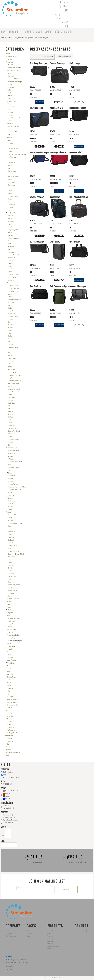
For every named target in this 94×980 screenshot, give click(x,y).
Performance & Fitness (15, 523)
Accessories (12, 453)
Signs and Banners (13, 699)
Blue (7, 799)
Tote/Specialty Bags (14, 618)
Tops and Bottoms (14, 451)
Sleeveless (11, 188)
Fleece (9, 140)
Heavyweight (12, 171)
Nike (8, 691)
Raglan (10, 194)
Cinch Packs (11, 621)
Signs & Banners (13, 702)
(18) (11, 791)
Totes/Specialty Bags (14, 635)
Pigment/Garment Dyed (15, 82)
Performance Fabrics (14, 300)
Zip (8, 744)
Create (9, 38)
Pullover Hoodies (13, 149)
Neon (9, 121)
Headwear (10, 62)
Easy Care (11, 378)
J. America (10, 685)
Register (62, 6)
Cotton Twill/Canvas (14, 71)
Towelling (11, 663)
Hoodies (11, 272)
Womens (11, 221)
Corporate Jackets (13, 230)
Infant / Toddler (13, 196)
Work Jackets (12, 481)
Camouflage (11, 87)
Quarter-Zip (12, 269)
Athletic (11, 241)
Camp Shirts (12, 428)
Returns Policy (10, 931)
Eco (9, 322)
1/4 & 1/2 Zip (12, 358)
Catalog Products (19, 38)
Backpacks (11, 624)
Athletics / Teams (14, 177)
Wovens (11, 361)
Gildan (9, 680)
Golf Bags (10, 632)
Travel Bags (11, 646)
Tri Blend (11, 303)
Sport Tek (10, 674)
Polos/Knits (11, 370)
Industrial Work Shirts (15, 462)
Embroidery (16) (8, 815)
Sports (10, 263)
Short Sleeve (11, 716)
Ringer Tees (12, 314)
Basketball (11, 540)
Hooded (10, 143)
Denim (10, 266)
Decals (9, 655)
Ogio (8, 694)
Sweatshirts (12, 163)
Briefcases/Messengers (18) (12, 777)
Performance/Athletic (14, 68)
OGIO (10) (6, 806)
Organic (11, 199)
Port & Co (10, 697)
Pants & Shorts (12, 590)
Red (6, 794)
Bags (28, 38)
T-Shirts (11, 180)
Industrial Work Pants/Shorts (17, 487)
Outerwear (11, 124)
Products (29, 934)
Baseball (11, 543)
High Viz (11, 495)
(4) (6, 799)
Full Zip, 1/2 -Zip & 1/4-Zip (17, 154)
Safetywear (12, 476)
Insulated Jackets (13, 252)
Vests (10, 244)
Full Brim (11, 93)
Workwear (11, 112)
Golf (10, 669)
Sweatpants (12, 160)
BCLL (8, 755)
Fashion (10, 85)
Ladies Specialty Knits (15, 392)
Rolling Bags (11, 638)
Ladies (9, 90)
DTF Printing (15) (8, 823)
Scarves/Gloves (12, 107)
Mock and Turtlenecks (15, 375)
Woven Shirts (12, 414)
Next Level (10, 688)
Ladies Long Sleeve (14, 289)
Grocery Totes (12, 630)
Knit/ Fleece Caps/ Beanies (16, 118)
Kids (10, 210)
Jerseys (10, 330)
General (10, 518)
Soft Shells (11, 235)
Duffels (10, 627)
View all (9, 54)
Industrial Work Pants (15, 490)
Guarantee (9, 934)
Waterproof (12, 247)
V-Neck (10, 202)
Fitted (9, 135)
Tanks (10, 305)
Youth (9, 73)
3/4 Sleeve (11, 325)
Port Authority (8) (8, 808)
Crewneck (11, 208)
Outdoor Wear (12, 213)
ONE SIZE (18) (7, 784)
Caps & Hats (12, 576)
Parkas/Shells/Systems (15, 238)
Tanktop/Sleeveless (13, 733)
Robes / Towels (12, 660)
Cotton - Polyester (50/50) (16, 554)
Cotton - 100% (13, 546)
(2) (6, 794)
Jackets (10, 191)
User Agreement (11, 936)
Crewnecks (11, 146)
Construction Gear (13, 705)
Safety (9, 99)
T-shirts (11, 479)
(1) (7, 796)
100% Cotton (12, 277)
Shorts (10, 596)
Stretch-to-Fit (12, 101)
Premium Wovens (14, 439)
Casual (10, 509)
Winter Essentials (13, 126)
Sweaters (11, 412)
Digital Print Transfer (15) (11, 820)
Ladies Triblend (14, 291)
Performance (12, 157)
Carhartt (9, 708)
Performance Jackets (14, 585)
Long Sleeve (12, 182)
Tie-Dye (11, 339)
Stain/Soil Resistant (14, 467)
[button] (62, 15)
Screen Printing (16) (9, 818)
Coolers (10, 644)
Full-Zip (11, 219)
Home (3, 38)
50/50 (10, 297)
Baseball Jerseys (13, 347)
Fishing (11, 442)
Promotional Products (13, 753)
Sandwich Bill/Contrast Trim (17, 79)
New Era (9, 671)
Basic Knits (12, 403)
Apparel (9, 138)
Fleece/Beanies (12, 65)
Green (7, 796)
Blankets (9, 602)
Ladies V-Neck (13, 286)
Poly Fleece (11, 227)
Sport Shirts (12, 537)
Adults (10, 367)
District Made (11, 677)
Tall (9, 168)
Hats (9, 110)
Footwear (10, 59)
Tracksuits (11, 532)
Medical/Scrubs (13, 484)
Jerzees (9, 683)
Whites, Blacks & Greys (13, 791)
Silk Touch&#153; (14, 384)
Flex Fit (10, 96)
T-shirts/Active (12, 275)
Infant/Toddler (12, 448)
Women (11, 521)
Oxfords (11, 417)
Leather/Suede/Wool (15, 255)
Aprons (10, 493)
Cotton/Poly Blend (14, 389)
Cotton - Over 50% (14, 551)
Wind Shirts (12, 216)
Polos (10, 470)
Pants (10, 174)
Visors (10, 104)
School (10, 548)
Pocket (10, 308)
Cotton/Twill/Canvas (14, 132)
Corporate (11, 261)
